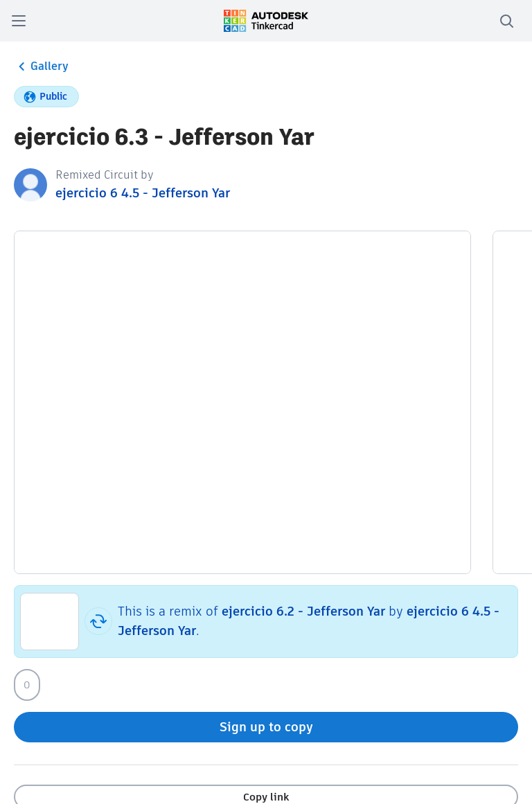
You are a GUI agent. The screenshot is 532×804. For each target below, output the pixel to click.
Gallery (41, 66)
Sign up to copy (266, 727)
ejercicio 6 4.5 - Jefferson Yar (143, 193)
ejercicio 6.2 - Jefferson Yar (303, 611)
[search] (506, 21)
